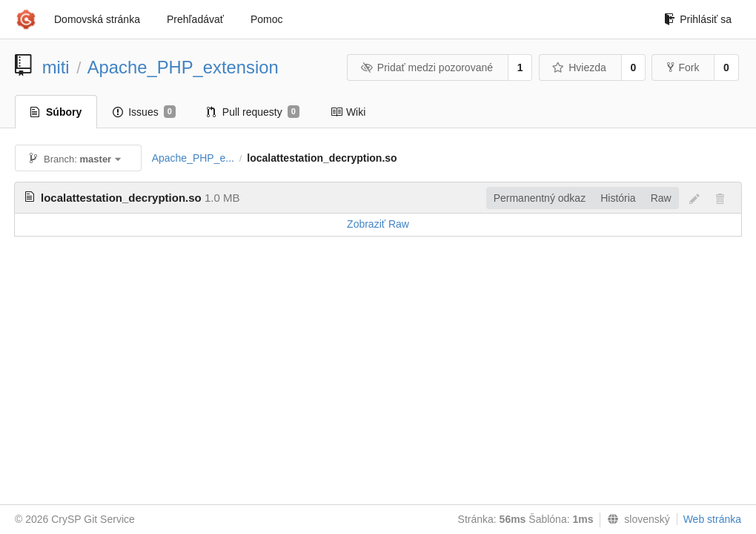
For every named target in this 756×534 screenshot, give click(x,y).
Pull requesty (253, 112)
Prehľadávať (195, 19)
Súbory (56, 112)
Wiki (348, 112)
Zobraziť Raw (378, 224)
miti (56, 67)
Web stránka (712, 519)
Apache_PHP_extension (183, 67)
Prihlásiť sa (698, 19)
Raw (661, 198)
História (618, 198)
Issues (144, 112)
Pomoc (267, 19)
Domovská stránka (97, 19)
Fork (683, 67)
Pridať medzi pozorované (427, 67)
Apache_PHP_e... (193, 158)
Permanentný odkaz (540, 198)
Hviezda (579, 67)
